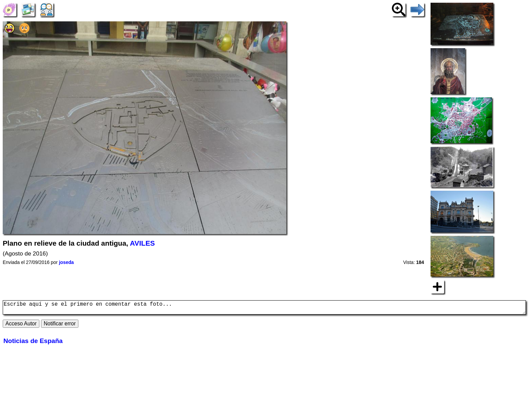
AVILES (142, 243)
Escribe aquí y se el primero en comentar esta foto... (264, 309)
